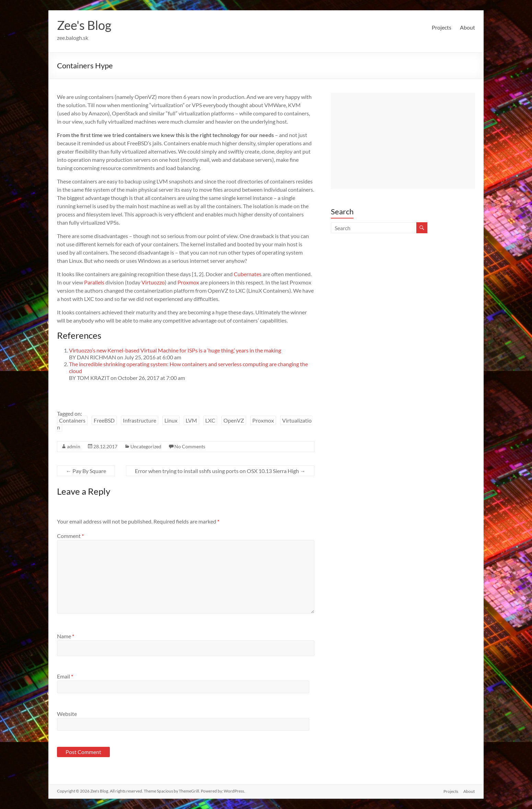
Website (67, 714)
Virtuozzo (153, 282)
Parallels (94, 282)
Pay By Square (86, 471)
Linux (171, 420)
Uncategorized (146, 446)
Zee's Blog (84, 25)
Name (66, 636)
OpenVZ (234, 420)
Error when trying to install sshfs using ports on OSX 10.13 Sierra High (220, 471)
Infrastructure (140, 420)
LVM (191, 420)
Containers (72, 420)
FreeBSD (104, 420)
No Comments (190, 446)
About (467, 27)
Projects (442, 27)
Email (65, 676)
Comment (70, 536)
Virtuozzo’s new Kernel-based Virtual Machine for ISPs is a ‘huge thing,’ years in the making (175, 350)
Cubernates (248, 274)
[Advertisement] (403, 141)
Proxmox (188, 282)
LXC (210, 420)
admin (74, 446)
